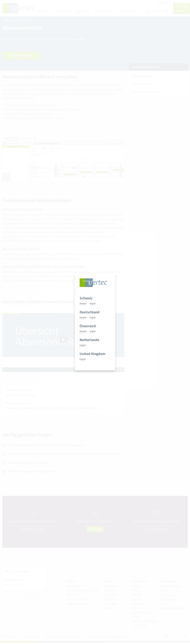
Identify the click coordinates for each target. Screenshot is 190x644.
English (93, 304)
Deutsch (83, 304)
